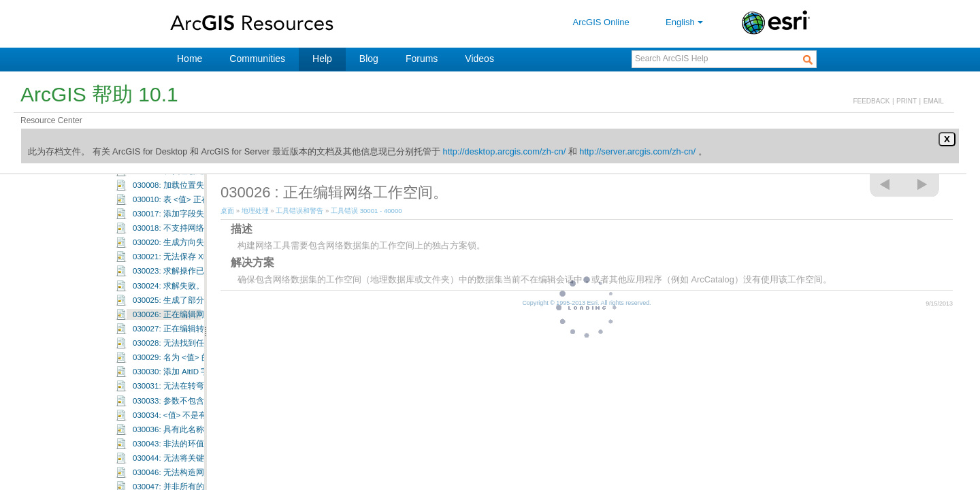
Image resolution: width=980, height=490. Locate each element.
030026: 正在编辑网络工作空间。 (193, 359)
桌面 (227, 211)
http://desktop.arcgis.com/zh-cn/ (505, 151)
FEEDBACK (871, 101)
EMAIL (934, 101)
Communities (257, 59)
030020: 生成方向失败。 (177, 287)
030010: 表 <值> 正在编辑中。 (187, 244)
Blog (369, 59)
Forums (422, 59)
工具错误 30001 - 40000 (134, 174)
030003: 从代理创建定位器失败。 (193, 215)
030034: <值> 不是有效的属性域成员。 (202, 459)
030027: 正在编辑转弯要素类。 (189, 373)
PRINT (906, 101)
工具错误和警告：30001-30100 (168, 187)
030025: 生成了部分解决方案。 (189, 344)
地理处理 (255, 211)
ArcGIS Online (601, 22)
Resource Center (51, 120)
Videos (479, 59)
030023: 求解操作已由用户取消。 (193, 315)
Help (322, 59)
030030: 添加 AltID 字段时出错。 (191, 416)
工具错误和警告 (299, 211)
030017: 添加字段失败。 (177, 258)
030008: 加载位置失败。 (177, 229)
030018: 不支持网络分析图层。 (189, 272)
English (686, 22)
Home (190, 59)
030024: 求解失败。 (168, 330)
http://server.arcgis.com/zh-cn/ (637, 151)
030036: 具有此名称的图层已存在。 (197, 474)
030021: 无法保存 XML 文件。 (186, 301)
